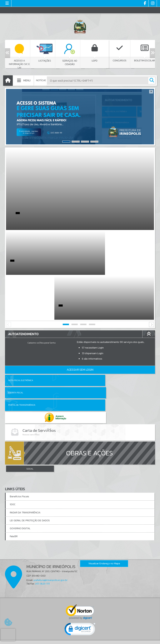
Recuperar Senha (48, 298)
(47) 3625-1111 (42, 517)
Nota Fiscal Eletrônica (21, 335)
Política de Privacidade (80, 640)
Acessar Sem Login (80, 325)
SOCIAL (30, 402)
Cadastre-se (33, 298)
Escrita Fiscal (91, 335)
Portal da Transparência (22, 348)
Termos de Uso (80, 636)
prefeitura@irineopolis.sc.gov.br (51, 513)
